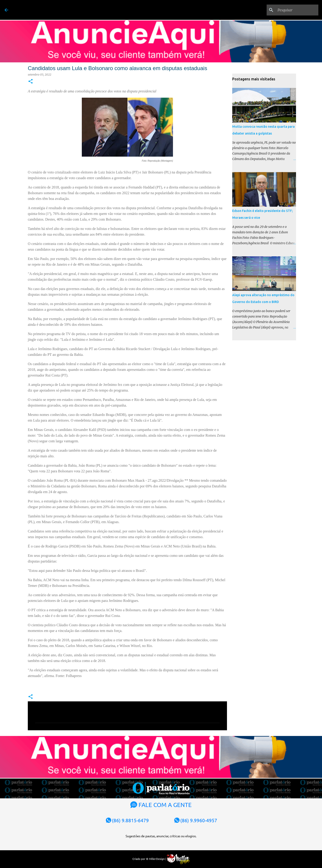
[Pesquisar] (294, 10)
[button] (31, 82)
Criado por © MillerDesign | (161, 859)
